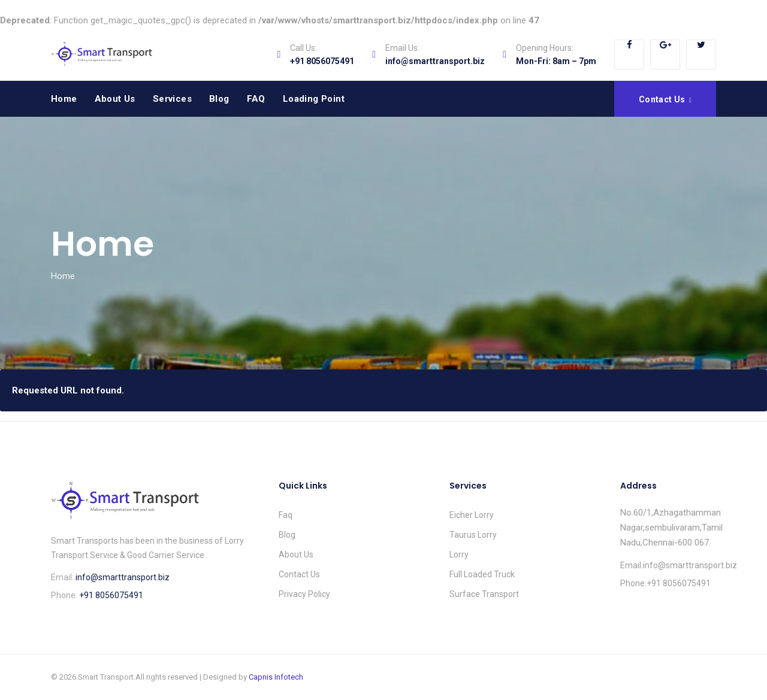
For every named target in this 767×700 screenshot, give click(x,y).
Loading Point (314, 99)
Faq (286, 515)
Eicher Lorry (472, 515)
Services (172, 99)
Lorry (459, 554)
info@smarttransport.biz (435, 61)
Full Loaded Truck (482, 574)
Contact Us (299, 574)
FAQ (256, 99)
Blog (219, 99)
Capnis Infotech (276, 677)
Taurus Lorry (473, 535)
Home (64, 99)
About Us (115, 99)
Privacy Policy (304, 594)
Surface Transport (484, 594)
